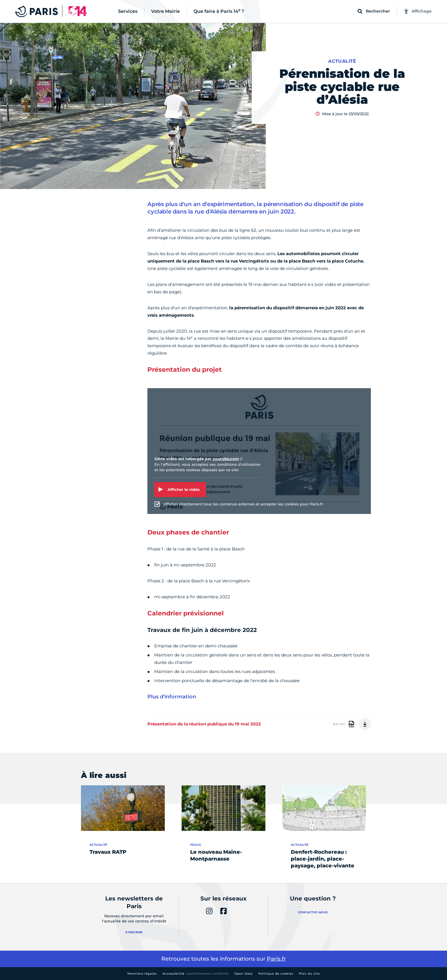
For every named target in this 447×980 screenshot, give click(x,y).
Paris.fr (276, 959)
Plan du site (309, 974)
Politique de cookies (276, 974)
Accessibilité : (196, 974)
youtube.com (226, 459)
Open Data (243, 974)
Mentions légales (142, 974)
